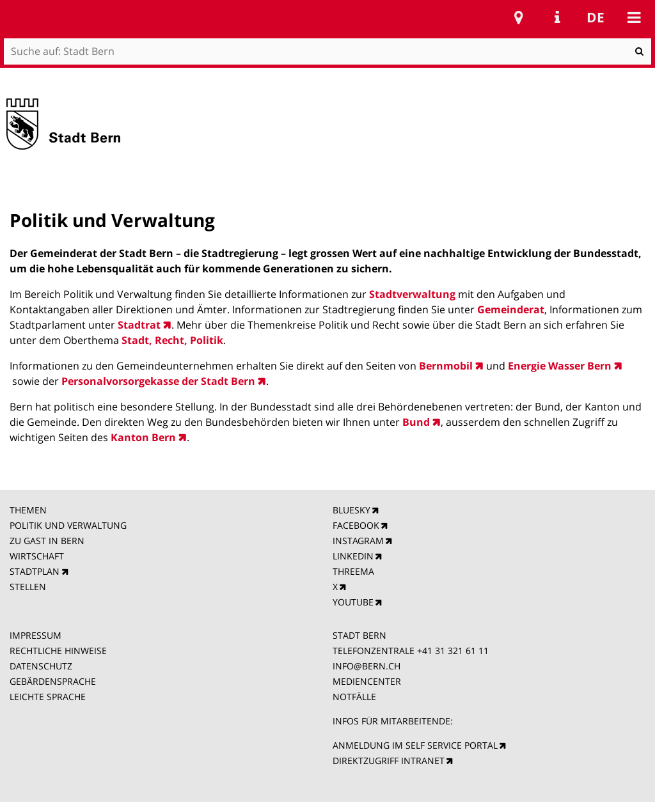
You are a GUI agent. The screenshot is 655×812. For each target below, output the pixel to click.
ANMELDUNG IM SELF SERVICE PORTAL (415, 745)
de (596, 17)
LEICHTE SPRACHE (48, 697)
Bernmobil (446, 366)
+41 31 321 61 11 (453, 651)
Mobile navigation (634, 17)
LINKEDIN (353, 556)
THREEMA (353, 571)
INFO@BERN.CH (367, 666)
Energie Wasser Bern (558, 366)
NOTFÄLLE (354, 697)
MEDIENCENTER (367, 681)
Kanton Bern (143, 437)
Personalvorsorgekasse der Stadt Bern (158, 381)
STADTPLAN (35, 571)
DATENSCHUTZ (41, 666)
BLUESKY (351, 510)
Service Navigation (557, 17)
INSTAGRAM (358, 541)
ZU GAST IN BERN (47, 541)
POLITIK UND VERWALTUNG (68, 525)
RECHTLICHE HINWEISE (58, 651)
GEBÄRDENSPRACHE (53, 681)
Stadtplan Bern (519, 17)
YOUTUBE (353, 602)
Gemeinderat (511, 309)
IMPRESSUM (36, 635)
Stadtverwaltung (414, 294)
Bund (416, 422)
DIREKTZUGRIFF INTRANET (389, 761)
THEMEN (28, 510)
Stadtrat (139, 325)
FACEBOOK (356, 525)
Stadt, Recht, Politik (172, 340)
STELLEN (28, 587)
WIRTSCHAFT (37, 556)
